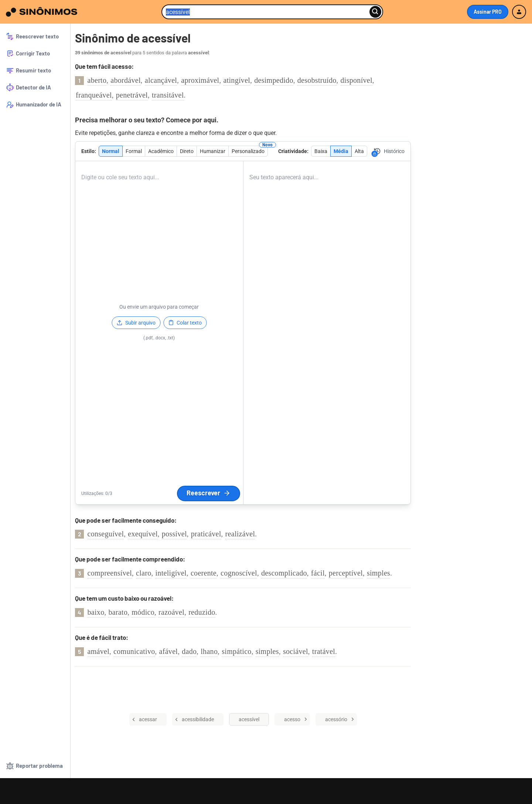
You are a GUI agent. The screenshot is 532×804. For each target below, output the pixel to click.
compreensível (110, 573)
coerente (204, 573)
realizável (240, 534)
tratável (324, 651)
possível (174, 534)
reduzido (202, 612)
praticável (206, 534)
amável (99, 651)
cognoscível (239, 573)
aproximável (200, 80)
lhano (209, 651)
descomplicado (284, 573)
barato (118, 612)
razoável (171, 612)
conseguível (106, 534)
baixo (96, 612)
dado (189, 651)
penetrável (132, 95)
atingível (237, 80)
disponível (357, 80)
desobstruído (317, 80)
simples (378, 573)
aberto (97, 80)
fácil (318, 573)
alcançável (161, 80)
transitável (168, 95)
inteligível (171, 573)
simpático (236, 651)
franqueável (94, 95)
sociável (296, 651)
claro (144, 573)
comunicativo (134, 651)
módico (143, 612)
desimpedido (274, 80)
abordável (126, 80)
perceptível (346, 573)
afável (169, 651)
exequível (143, 534)
